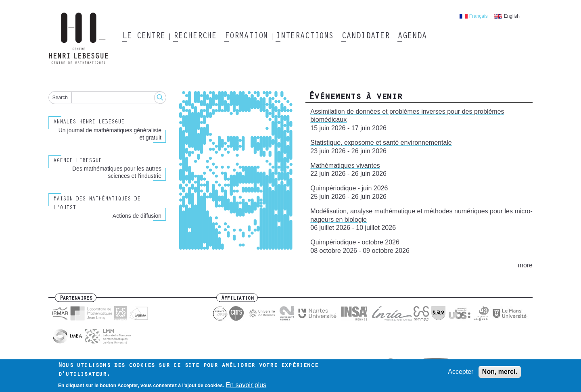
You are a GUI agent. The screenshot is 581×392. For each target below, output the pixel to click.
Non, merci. (500, 373)
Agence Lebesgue (77, 161)
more (525, 265)
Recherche (195, 37)
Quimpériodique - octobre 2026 (355, 242)
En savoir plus (246, 387)
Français (479, 16)
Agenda (412, 37)
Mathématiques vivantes (345, 166)
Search (60, 98)
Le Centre (143, 37)
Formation (246, 37)
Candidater (365, 37)
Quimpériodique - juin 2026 (349, 188)
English (512, 16)
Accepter (461, 373)
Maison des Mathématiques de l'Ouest (97, 204)
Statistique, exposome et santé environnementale (381, 143)
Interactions (304, 37)
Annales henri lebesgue (89, 123)
